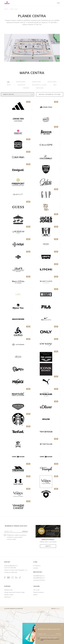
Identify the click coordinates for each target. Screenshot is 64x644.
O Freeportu (37, 566)
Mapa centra (14, 9)
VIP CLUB (36, 590)
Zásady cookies (9, 595)
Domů (6, 9)
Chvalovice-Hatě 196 (11, 572)
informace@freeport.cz (11, 566)
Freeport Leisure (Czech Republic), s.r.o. (16, 570)
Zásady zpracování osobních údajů (14, 592)
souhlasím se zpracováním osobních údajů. (50, 640)
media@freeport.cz (39, 576)
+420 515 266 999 (10, 568)
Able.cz (58, 609)
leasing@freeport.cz (39, 578)
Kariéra (35, 595)
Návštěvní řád (8, 590)
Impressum (7, 597)
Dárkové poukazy (38, 592)
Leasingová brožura (39, 580)
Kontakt (36, 568)
